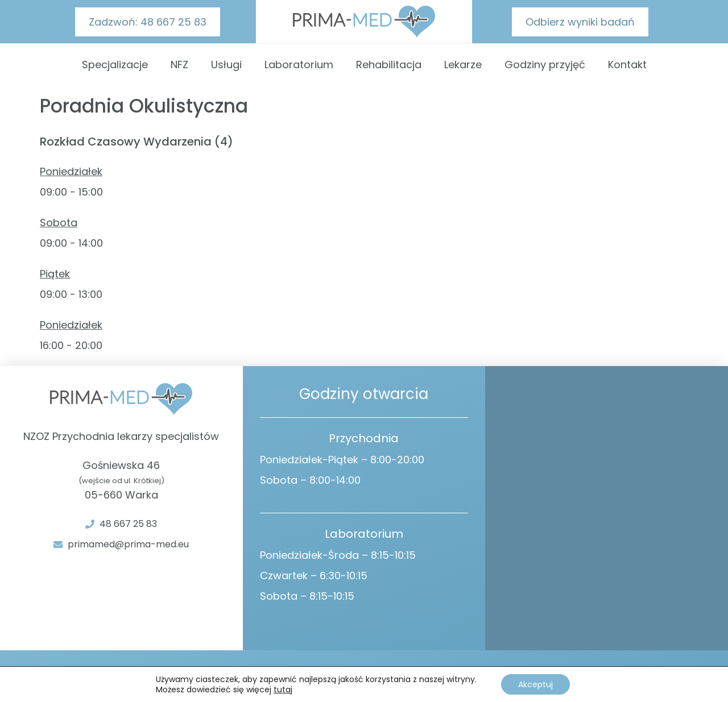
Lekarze (463, 65)
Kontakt (627, 65)
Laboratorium (299, 65)
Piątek (55, 274)
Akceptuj (535, 684)
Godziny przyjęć (545, 65)
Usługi (226, 65)
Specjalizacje (115, 65)
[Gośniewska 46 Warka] (607, 508)
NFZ (179, 65)
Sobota (59, 223)
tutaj (283, 689)
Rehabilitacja (389, 65)
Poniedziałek (71, 171)
